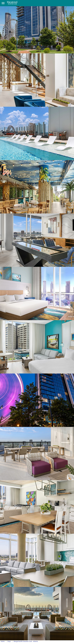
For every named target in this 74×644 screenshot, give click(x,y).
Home (3, 641)
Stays (9, 641)
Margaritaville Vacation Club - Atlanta (26, 641)
